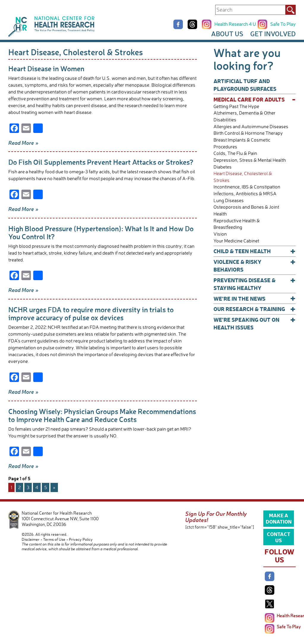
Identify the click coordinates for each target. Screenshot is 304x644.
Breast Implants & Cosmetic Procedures (242, 143)
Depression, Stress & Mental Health (250, 160)
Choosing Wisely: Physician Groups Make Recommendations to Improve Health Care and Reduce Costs (102, 415)
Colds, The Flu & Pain (235, 153)
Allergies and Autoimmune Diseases (251, 127)
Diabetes (223, 167)
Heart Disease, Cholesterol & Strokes (243, 177)
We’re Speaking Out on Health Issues (255, 323)
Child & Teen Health (255, 251)
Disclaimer (31, 539)
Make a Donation (279, 518)
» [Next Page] (54, 487)
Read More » (23, 143)
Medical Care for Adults (255, 99)
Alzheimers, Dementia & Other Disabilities (244, 116)
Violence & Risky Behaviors (255, 265)
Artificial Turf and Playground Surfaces (245, 85)
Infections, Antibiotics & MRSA (245, 194)
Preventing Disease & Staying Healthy (255, 284)
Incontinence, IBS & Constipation (247, 187)
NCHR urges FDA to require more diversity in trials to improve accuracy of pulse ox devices (91, 313)
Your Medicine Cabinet (236, 241)
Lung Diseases (229, 200)
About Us (227, 34)
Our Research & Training (255, 309)
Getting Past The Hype (236, 106)
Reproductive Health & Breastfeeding (237, 224)
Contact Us (279, 537)
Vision (220, 234)
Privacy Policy (81, 539)
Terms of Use (54, 539)
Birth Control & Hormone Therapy (248, 133)
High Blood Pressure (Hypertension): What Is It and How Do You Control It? (101, 232)
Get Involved (273, 34)
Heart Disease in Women (46, 68)
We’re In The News (255, 299)
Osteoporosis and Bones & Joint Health (246, 210)
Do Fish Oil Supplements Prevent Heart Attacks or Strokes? (101, 162)
